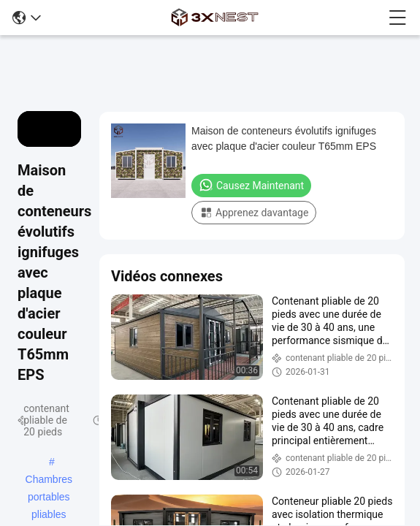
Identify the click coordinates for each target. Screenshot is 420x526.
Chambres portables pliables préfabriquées (49, 481)
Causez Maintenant (251, 185)
